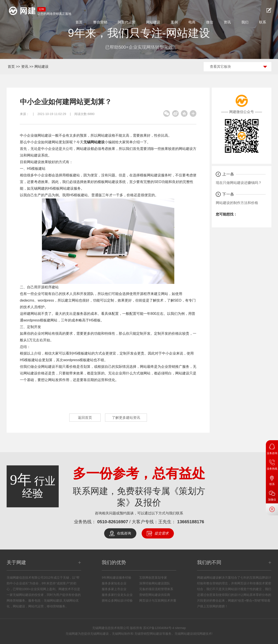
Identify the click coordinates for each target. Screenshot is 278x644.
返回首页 (85, 418)
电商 (192, 22)
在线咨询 (124, 533)
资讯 (227, 22)
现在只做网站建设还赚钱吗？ (239, 183)
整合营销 (100, 22)
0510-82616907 (113, 522)
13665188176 (191, 522)
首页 (79, 22)
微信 (210, 22)
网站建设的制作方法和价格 (237, 203)
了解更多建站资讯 (126, 418)
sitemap (180, 628)
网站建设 (153, 22)
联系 (263, 22)
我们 (245, 22)
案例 (174, 22)
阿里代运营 (127, 22)
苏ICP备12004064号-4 (159, 628)
